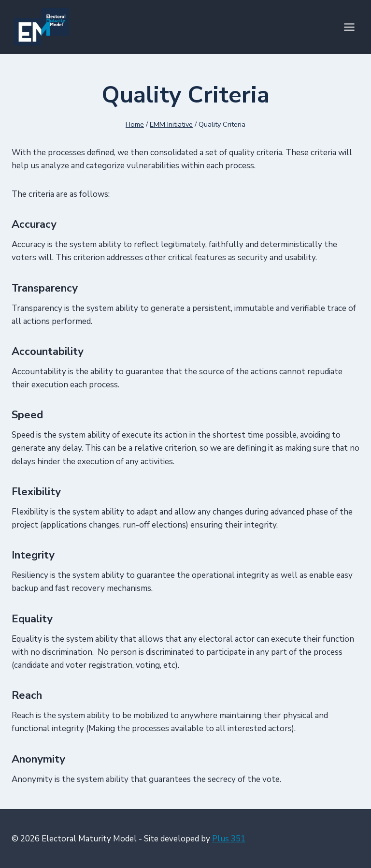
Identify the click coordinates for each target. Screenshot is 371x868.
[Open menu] (349, 27)
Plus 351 (229, 839)
